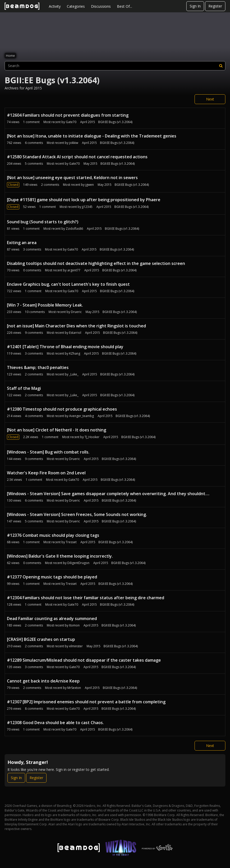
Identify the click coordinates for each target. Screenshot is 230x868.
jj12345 (87, 207)
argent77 (74, 270)
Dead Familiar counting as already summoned (52, 618)
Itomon (74, 625)
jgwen (90, 185)
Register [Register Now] (36, 778)
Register (215, 6)
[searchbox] (115, 66)
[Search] (221, 66)
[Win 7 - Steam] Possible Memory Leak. (45, 305)
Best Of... (125, 6)
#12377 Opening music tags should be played (52, 577)
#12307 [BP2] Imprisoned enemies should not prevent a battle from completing (86, 702)
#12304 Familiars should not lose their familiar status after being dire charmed (86, 598)
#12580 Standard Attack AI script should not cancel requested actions (77, 157)
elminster (76, 646)
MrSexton (74, 688)
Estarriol (75, 333)
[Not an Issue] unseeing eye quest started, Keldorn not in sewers (72, 178)
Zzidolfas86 (74, 229)
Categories (76, 6)
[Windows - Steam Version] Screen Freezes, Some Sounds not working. (77, 514)
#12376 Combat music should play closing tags (53, 535)
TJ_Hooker (92, 437)
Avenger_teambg (81, 416)
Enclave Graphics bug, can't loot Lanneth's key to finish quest (68, 284)
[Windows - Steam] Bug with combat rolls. (48, 452)
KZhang (75, 353)
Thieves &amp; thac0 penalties (38, 367)
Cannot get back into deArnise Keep (43, 681)
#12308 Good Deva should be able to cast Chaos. (55, 723)
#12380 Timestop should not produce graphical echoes (62, 409)
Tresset (71, 542)
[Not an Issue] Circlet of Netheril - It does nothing (57, 430)
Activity (55, 6)
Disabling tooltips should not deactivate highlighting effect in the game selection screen (96, 263)
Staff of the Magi (24, 388)
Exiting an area (22, 243)
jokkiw (74, 143)
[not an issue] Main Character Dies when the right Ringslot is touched (76, 326)
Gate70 (71, 122)
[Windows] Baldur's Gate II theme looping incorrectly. (60, 556)
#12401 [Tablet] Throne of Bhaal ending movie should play (65, 347)
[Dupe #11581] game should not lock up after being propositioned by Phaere (84, 200)
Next (210, 99)
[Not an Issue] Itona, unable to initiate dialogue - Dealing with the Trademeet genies (92, 136)
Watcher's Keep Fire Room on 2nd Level (46, 473)
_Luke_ (74, 374)
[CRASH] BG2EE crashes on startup (41, 639)
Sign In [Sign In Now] (16, 778)
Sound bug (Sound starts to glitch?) (43, 222)
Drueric (76, 312)
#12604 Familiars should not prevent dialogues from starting (68, 115)
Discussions (101, 6)
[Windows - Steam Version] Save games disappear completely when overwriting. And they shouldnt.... (108, 494)
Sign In (195, 6)
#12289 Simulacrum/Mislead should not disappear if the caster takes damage (84, 660)
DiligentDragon (78, 563)
